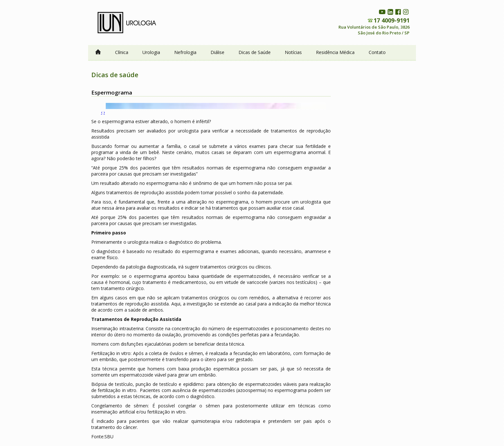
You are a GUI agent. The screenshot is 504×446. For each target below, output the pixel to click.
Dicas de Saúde (255, 52)
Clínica (122, 52)
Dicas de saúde (115, 75)
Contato (377, 52)
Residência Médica (335, 52)
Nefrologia (185, 52)
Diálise (217, 52)
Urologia (151, 52)
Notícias (293, 52)
